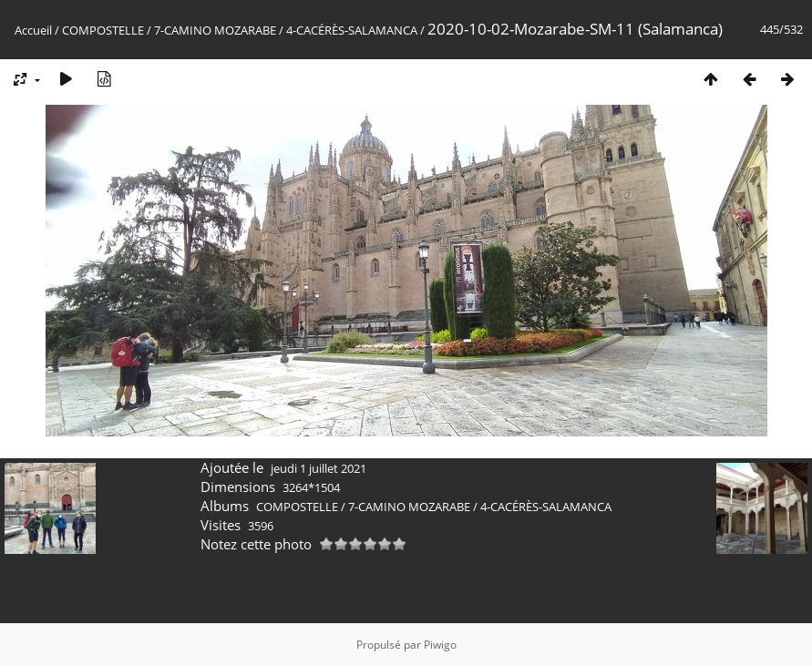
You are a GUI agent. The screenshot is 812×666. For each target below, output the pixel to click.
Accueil (33, 30)
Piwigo (440, 645)
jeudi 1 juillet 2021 (319, 468)
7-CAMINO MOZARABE (215, 30)
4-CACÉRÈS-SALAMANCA (352, 30)
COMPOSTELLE (103, 30)
